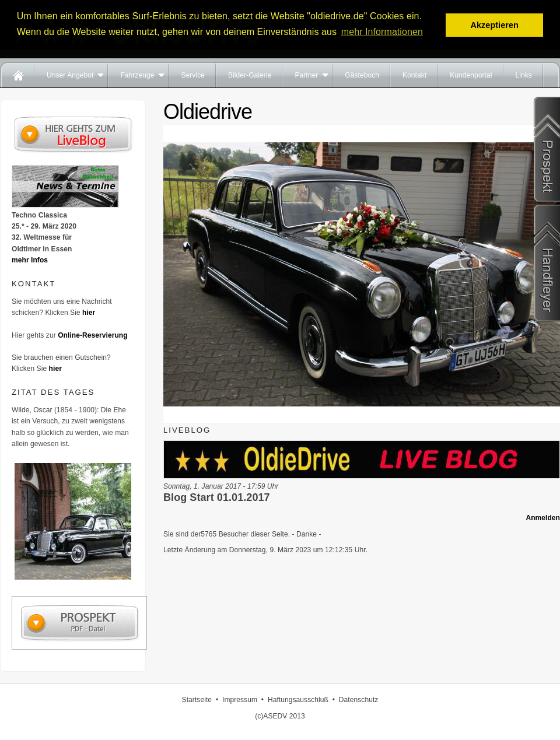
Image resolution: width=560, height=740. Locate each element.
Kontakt (414, 75)
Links (524, 75)
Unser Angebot (70, 75)
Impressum (240, 700)
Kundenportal (471, 75)
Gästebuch (362, 75)
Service (193, 75)
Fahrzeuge (137, 75)
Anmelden (543, 518)
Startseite (197, 700)
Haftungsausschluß (298, 700)
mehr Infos (30, 260)
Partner (306, 75)
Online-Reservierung (92, 335)
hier (89, 313)
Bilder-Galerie (250, 75)
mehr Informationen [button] (382, 32)
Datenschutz (359, 700)
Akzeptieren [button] (494, 25)
